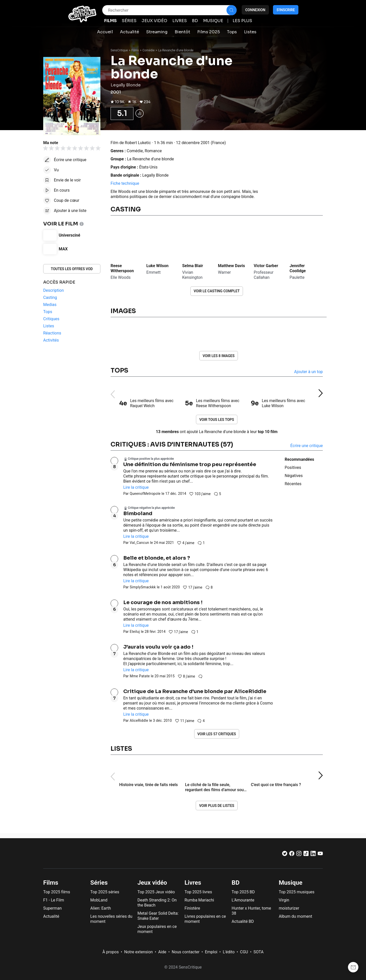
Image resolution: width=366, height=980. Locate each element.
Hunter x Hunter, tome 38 (251, 911)
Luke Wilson (157, 266)
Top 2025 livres (198, 892)
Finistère (192, 908)
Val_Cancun (139, 543)
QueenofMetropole (145, 494)
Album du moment (296, 916)
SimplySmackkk (143, 587)
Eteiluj (135, 632)
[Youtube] (320, 855)
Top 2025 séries (105, 892)
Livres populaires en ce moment (205, 919)
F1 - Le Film (54, 900)
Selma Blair (193, 266)
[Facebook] (292, 855)
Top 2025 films (57, 892)
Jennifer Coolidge (298, 268)
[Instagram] (299, 855)
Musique (291, 883)
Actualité (51, 916)
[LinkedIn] (313, 855)
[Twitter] (285, 855)
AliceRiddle (139, 721)
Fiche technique (125, 183)
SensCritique (119, 50)
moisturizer (289, 908)
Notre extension (139, 952)
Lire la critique (136, 487)
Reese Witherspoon (122, 268)
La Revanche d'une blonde (176, 50)
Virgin (284, 900)
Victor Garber (266, 266)
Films (135, 50)
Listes (121, 749)
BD (235, 883)
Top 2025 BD (243, 892)
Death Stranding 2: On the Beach (157, 903)
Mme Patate (140, 676)
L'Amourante (243, 900)
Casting (126, 209)
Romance (153, 151)
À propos (111, 952)
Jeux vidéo (152, 883)
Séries (99, 883)
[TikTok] (306, 855)
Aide (162, 952)
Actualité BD (243, 921)
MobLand (99, 900)
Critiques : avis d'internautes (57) (172, 445)
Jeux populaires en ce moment (157, 929)
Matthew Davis (231, 266)
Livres (193, 883)
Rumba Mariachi (199, 900)
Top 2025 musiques (297, 892)
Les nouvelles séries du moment (111, 919)
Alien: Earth (101, 908)
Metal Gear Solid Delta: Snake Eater (158, 916)
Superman (52, 908)
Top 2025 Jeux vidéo (156, 892)
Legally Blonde (155, 175)
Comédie (149, 50)
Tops (119, 371)
